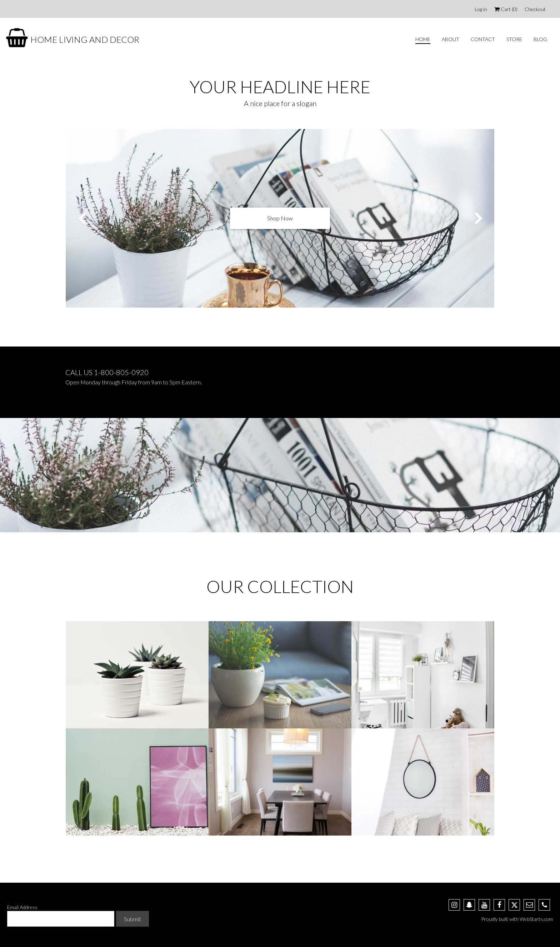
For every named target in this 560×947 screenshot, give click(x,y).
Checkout (535, 9)
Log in (481, 9)
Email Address (22, 907)
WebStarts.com (536, 919)
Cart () (506, 9)
